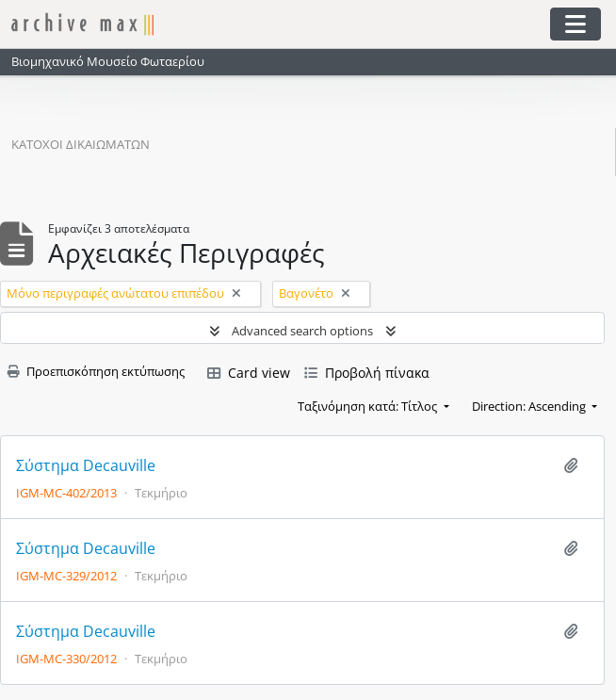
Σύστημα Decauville (86, 466)
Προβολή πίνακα (367, 373)
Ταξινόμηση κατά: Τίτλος (369, 406)
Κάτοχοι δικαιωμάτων (81, 144)
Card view (249, 373)
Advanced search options (302, 331)
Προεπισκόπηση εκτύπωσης (96, 371)
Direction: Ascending (530, 406)
